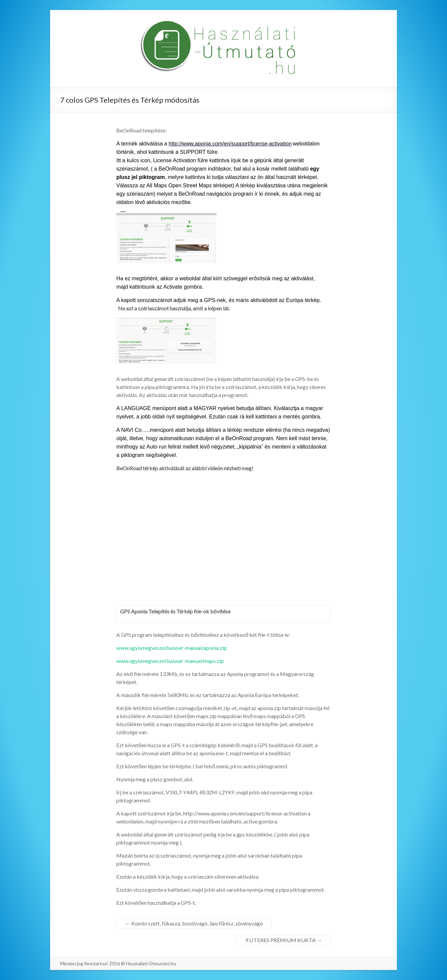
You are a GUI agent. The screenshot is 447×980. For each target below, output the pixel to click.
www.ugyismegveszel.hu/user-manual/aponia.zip (172, 648)
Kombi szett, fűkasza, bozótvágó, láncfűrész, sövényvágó (194, 923)
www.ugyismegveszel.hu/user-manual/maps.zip (170, 661)
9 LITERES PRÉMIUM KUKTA (284, 940)
